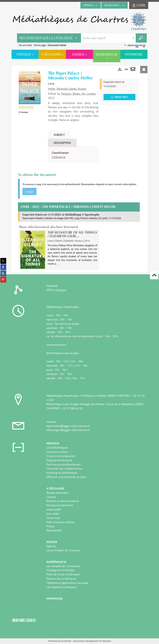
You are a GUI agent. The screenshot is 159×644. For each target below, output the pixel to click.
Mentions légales (24, 620)
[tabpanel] (73, 155)
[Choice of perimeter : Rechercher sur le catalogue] (49, 38)
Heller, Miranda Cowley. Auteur (67, 89)
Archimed (66, 641)
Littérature (59, 157)
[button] (30, 87)
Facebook (52, 286)
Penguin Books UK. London (78, 94)
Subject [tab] (59, 135)
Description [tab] (62, 143)
